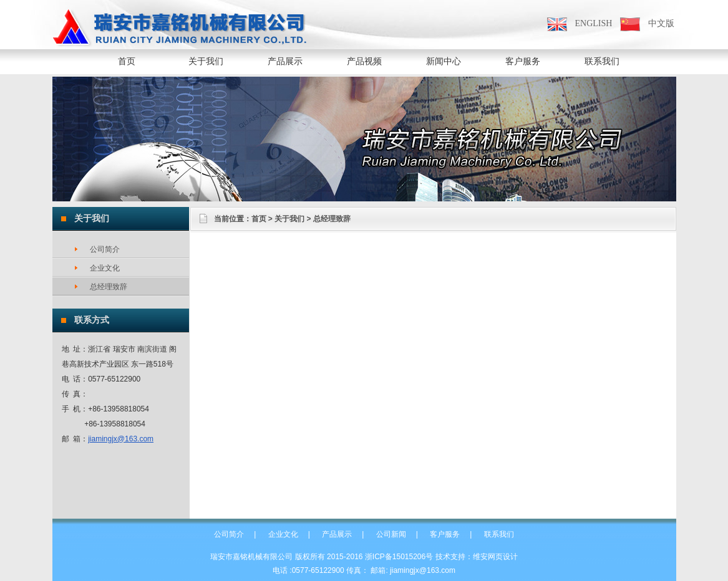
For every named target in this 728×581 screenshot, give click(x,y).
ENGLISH (594, 23)
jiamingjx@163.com (121, 439)
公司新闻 (391, 534)
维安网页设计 (495, 557)
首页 (127, 61)
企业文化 (283, 534)
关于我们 (289, 219)
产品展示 (337, 534)
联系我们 (499, 534)
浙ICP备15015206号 (399, 557)
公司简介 (229, 534)
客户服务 (445, 534)
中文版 (661, 23)
